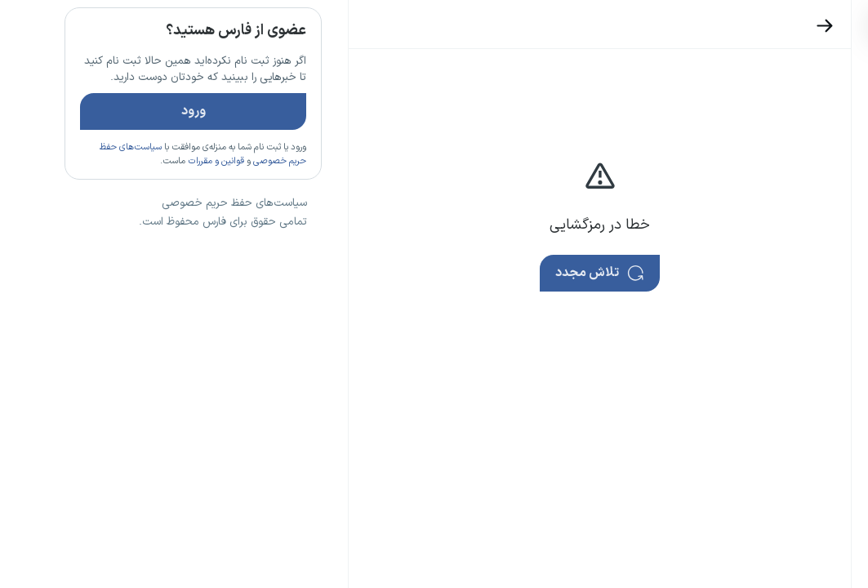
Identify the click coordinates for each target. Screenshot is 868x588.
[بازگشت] (768, 26)
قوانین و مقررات (159, 208)
